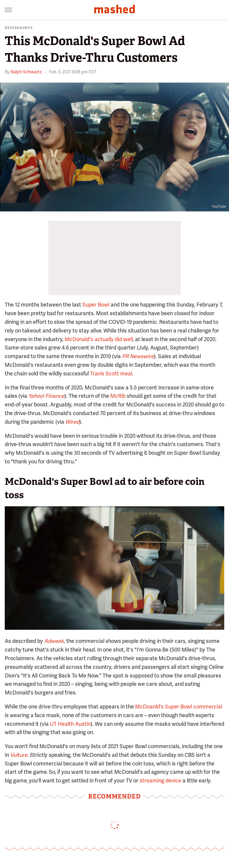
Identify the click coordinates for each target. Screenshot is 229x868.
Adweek (54, 641)
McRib (118, 396)
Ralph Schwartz (26, 72)
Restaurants (19, 28)
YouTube (219, 207)
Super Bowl (96, 305)
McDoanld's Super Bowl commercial (179, 707)
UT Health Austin (70, 724)
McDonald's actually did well (99, 339)
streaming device (160, 780)
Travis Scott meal (111, 373)
